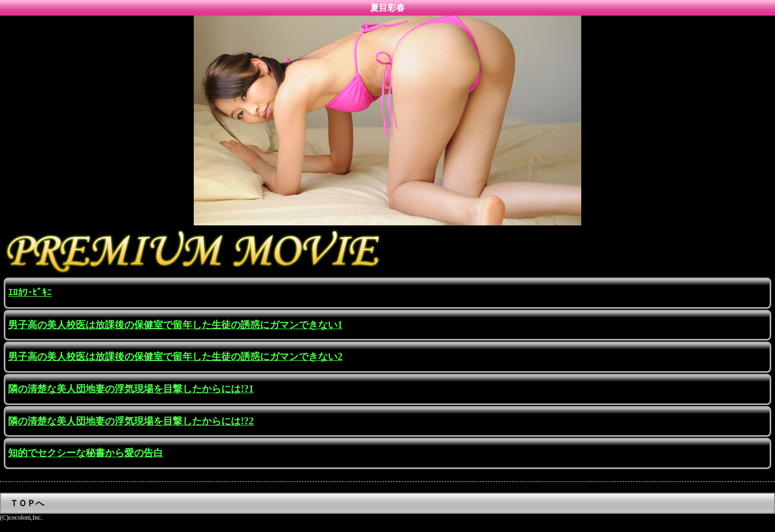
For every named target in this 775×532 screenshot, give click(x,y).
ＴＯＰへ (27, 503)
